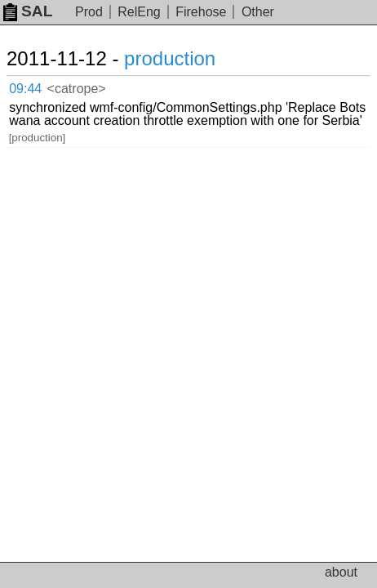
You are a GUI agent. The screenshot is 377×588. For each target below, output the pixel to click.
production (170, 58)
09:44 (25, 89)
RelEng (139, 12)
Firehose (201, 12)
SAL (28, 11)
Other (258, 12)
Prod (89, 12)
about (341, 572)
